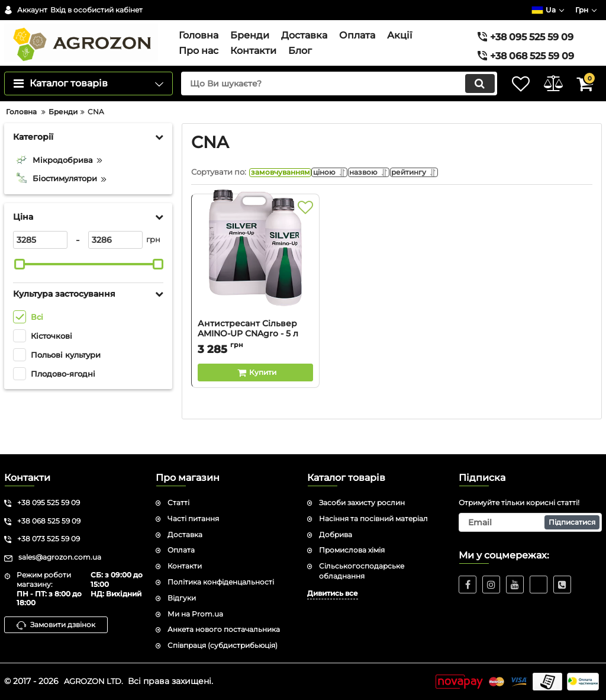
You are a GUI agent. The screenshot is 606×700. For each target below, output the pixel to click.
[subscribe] (530, 522)
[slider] (20, 281)
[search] (325, 100)
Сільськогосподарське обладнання (362, 571)
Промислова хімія (352, 550)
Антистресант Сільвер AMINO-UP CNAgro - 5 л (248, 349)
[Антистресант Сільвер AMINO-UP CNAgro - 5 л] (255, 280)
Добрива (336, 534)
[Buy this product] (255, 393)
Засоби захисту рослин (362, 502)
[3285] (40, 256)
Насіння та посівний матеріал (373, 518)
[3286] (115, 256)
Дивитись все (333, 593)
